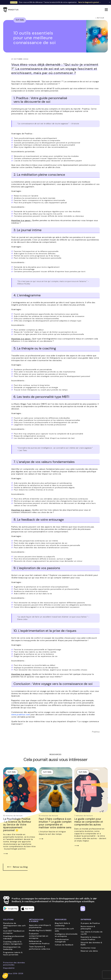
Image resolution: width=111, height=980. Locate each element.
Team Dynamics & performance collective (40, 948)
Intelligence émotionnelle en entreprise (66, 935)
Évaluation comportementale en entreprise (39, 936)
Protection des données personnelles (14, 964)
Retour (100, 18)
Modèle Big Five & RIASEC (40, 931)
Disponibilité (9, 968)
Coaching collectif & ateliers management (13, 943)
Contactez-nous (88, 948)
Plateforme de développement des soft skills (14, 925)
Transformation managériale (62, 941)
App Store (27, 909)
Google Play (11, 909)
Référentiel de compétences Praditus (39, 942)
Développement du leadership (12, 948)
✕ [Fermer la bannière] (110, 2)
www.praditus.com (21, 715)
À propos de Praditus (90, 923)
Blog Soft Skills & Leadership (63, 924)
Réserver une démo (89, 951)
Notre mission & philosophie (88, 928)
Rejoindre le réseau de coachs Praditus (91, 938)
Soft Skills (20, 20)
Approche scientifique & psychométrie (40, 926)
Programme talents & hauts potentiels (13, 954)
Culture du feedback (64, 945)
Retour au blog (20, 867)
